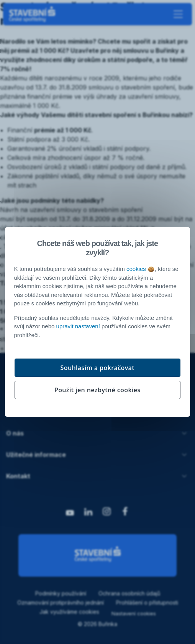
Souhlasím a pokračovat (98, 368)
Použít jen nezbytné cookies (97, 390)
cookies (140, 269)
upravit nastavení (78, 326)
